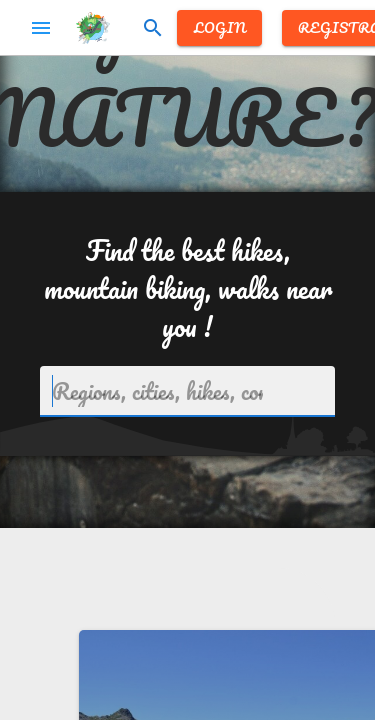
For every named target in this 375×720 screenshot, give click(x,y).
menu (41, 28)
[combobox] (187, 391)
